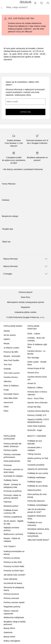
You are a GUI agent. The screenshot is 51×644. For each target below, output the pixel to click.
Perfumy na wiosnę (12, 558)
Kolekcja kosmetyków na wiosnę (14, 553)
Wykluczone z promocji (13, 534)
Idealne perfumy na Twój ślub (38, 460)
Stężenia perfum (34, 490)
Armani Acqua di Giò (36, 368)
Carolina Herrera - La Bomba (36, 352)
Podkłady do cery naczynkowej (35, 535)
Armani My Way (34, 407)
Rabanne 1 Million (35, 388)
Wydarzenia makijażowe (14, 617)
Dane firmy (26, 297)
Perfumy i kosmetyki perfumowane (12, 456)
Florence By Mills (11, 352)
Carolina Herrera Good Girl (37, 378)
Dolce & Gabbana (11, 386)
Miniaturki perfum (11, 506)
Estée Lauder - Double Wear (37, 363)
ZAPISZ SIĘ (26, 112)
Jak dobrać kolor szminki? (15, 575)
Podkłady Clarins (11, 480)
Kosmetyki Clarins (11, 394)
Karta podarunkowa (12, 461)
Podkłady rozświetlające (38, 505)
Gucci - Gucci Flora (36, 398)
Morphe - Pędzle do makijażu (12, 540)
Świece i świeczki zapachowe (11, 612)
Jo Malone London (11, 348)
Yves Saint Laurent (12, 373)
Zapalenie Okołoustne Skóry (37, 517)
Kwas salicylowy (10, 579)
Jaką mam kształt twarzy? (38, 540)
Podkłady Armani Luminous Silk (11, 512)
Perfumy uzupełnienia (13, 517)
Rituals (7, 344)
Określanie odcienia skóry (38, 529)
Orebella (7, 369)
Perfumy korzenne (11, 594)
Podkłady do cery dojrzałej (35, 442)
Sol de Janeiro (10, 335)
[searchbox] (25, 7)
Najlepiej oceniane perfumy (11, 529)
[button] (25, 259)
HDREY (7, 339)
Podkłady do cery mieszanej (35, 524)
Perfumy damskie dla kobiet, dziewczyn (13, 445)
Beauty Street (9, 637)
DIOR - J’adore (34, 334)
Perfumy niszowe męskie (14, 602)
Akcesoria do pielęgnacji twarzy (14, 589)
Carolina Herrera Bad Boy (38, 411)
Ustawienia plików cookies (26, 312)
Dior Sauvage (33, 358)
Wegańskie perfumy (12, 607)
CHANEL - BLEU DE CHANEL (36, 339)
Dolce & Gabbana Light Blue (37, 346)
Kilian (6, 411)
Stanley (7, 331)
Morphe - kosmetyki (12, 356)
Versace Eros (33, 373)
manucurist (8, 402)
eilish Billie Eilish (11, 398)
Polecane (8, 502)
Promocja (8, 465)
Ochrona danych (26, 292)
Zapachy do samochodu (38, 469)
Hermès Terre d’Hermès (38, 403)
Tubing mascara (34, 454)
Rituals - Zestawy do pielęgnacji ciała (12, 486)
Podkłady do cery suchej (38, 473)
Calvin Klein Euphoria (37, 426)
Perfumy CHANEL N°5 (37, 415)
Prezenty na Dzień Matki (14, 566)
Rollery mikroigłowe (12, 641)
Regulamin (25, 307)
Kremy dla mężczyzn (36, 501)
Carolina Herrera (11, 377)
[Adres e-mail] (25, 102)
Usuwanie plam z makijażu (35, 449)
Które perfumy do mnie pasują (37, 496)
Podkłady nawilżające (37, 477)
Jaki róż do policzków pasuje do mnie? (36, 511)
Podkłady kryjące (35, 482)
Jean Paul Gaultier (11, 360)
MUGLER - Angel (35, 430)
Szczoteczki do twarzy (13, 583)
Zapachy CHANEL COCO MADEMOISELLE (38, 421)
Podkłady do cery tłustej (38, 486)
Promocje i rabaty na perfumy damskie (12, 497)
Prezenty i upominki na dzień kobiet (13, 471)
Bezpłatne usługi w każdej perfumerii (15, 623)
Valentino (8, 381)
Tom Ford (8, 365)
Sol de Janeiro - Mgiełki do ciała (14, 522)
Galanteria (8, 632)
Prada (6, 390)
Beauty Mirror (9, 628)
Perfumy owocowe (11, 598)
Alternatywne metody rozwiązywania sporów (25, 302)
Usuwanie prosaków (36, 465)
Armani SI (32, 383)
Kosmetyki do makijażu (13, 476)
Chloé (6, 407)
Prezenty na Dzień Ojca (14, 571)
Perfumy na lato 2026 (13, 562)
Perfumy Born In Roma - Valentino (38, 393)
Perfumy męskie (10, 450)
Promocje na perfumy (13, 491)
